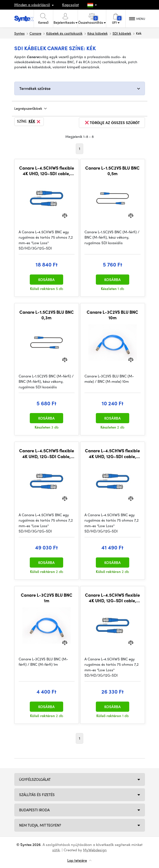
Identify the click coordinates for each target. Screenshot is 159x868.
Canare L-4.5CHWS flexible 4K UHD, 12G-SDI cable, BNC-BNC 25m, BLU (112, 453)
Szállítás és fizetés (37, 795)
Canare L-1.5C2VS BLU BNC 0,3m (47, 315)
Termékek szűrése (35, 88)
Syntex (19, 33)
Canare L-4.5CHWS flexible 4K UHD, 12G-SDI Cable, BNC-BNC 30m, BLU (47, 453)
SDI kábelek (122, 33)
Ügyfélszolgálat (35, 779)
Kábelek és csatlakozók (64, 33)
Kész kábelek (98, 33)
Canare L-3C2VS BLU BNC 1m (47, 598)
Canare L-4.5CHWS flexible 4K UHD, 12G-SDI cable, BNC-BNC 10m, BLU (47, 171)
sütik (56, 850)
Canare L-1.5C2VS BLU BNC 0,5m (112, 171)
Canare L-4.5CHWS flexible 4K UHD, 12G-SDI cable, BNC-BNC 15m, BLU (112, 598)
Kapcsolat (71, 5)
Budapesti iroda (34, 810)
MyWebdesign (95, 850)
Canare (35, 33)
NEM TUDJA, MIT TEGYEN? (40, 825)
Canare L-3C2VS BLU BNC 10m (112, 315)
